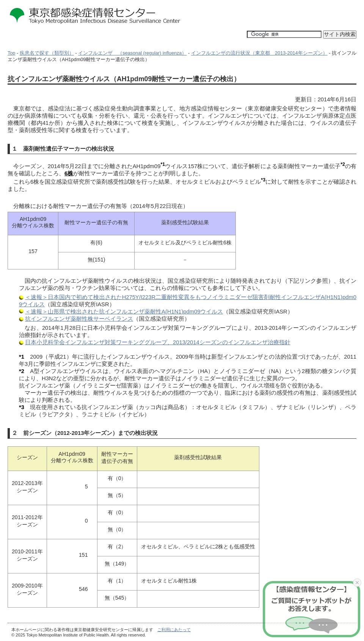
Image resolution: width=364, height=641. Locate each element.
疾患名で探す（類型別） (47, 53)
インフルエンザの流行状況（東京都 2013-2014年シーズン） (259, 53)
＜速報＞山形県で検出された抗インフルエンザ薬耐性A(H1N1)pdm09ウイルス (124, 312)
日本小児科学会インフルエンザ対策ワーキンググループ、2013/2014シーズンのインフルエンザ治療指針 (158, 342)
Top (11, 53)
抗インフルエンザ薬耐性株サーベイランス (79, 319)
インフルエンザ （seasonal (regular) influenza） (132, 53)
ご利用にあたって (174, 630)
